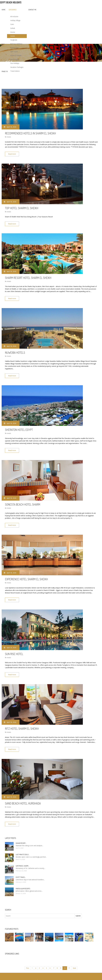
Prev (27, 960)
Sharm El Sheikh (16, 55)
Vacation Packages (17, 67)
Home (4, 10)
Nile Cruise (14, 52)
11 (69, 960)
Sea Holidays (15, 63)
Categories (13, 10)
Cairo (12, 24)
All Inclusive (14, 17)
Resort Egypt (15, 59)
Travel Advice (15, 71)
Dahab (13, 28)
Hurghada (14, 40)
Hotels (13, 36)
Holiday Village (15, 20)
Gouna (13, 32)
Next (74, 960)
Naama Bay (14, 48)
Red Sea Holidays (16, 44)
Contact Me (32, 10)
